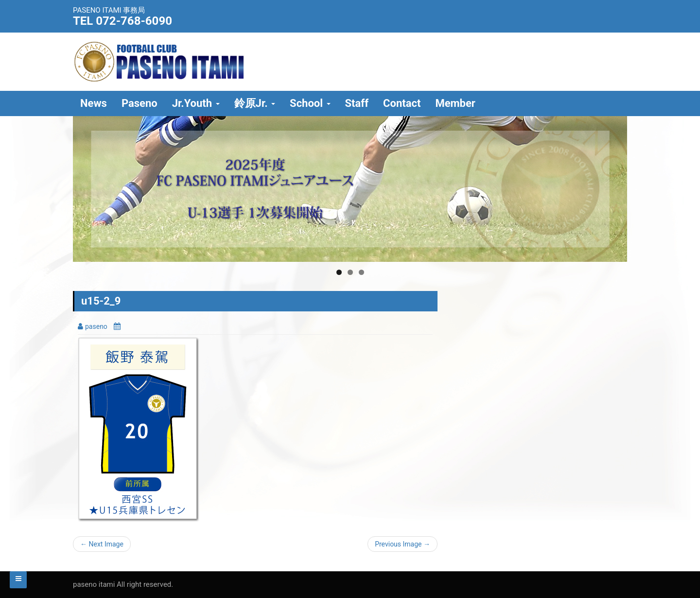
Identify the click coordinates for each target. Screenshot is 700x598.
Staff (357, 103)
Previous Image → (402, 544)
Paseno (140, 103)
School (310, 103)
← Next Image (102, 544)
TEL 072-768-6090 (122, 21)
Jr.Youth (196, 103)
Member (455, 103)
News (94, 103)
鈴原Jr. (255, 103)
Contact (402, 103)
